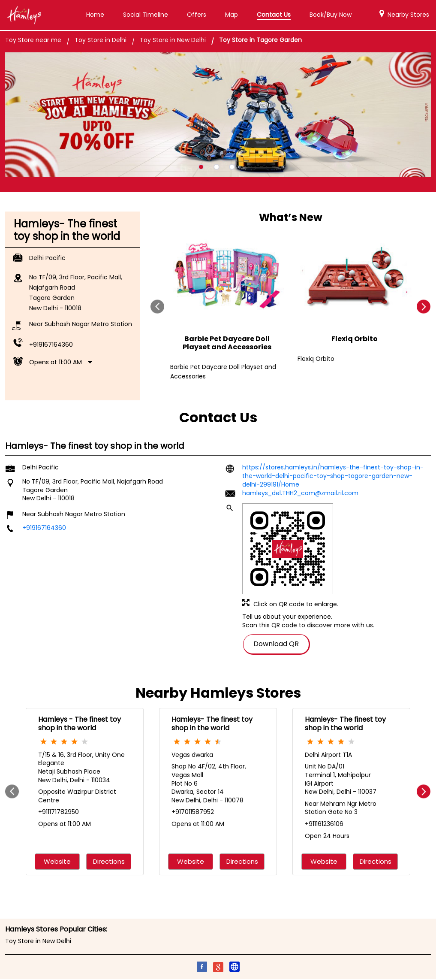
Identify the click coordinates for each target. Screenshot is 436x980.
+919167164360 (51, 343)
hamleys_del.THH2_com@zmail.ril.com (300, 492)
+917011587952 (193, 811)
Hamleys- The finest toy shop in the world (212, 723)
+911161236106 (324, 823)
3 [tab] (232, 166)
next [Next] (424, 305)
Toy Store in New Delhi (38, 940)
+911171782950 (59, 811)
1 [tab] (201, 166)
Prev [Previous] (158, 305)
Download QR (276, 642)
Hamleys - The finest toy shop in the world (80, 723)
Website (57, 861)
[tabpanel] (218, 113)
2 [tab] (216, 166)
